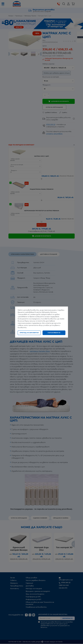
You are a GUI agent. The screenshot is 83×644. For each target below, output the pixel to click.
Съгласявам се (54, 333)
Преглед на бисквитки (29, 333)
